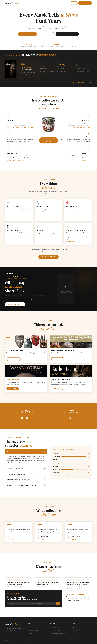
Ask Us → (9, 242)
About (60, 3)
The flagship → (13, 389)
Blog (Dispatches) (85, 144)
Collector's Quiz (31, 628)
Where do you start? (28, 34)
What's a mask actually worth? (26, 474)
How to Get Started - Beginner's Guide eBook (21, 128)
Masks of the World (55, 631)
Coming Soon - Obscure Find (67, 34)
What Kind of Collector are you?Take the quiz (48, 140)
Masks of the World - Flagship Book (18, 144)
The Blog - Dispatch (32, 634)
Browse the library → (43, 242)
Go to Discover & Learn (49, 257)
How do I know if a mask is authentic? (26, 452)
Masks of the (12, 3)
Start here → (10, 218)
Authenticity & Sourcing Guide (16, 160)
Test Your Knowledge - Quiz (82, 128)
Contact (75, 634)
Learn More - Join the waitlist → (82, 83)
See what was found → (15, 304)
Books (74, 3)
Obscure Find (86, 160)
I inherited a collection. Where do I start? (26, 480)
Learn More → (57, 389)
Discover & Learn (85, 3)
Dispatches (53, 3)
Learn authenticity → (42, 218)
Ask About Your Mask (42, 3)
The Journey (31, 3)
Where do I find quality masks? (26, 469)
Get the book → (58, 359)
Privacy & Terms (77, 631)
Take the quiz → (70, 218)
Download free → (14, 359)
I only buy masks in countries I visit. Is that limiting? (26, 485)
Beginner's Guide (54, 628)
